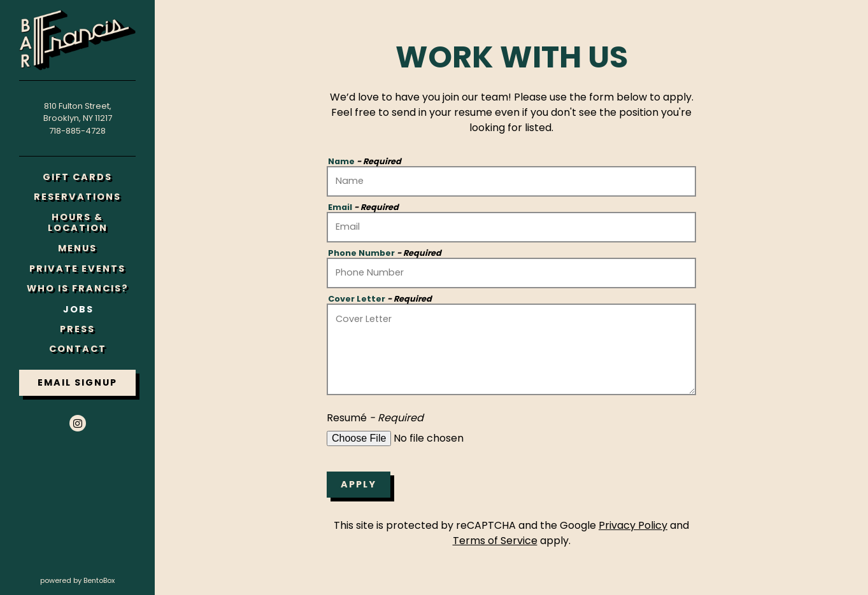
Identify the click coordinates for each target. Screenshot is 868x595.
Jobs (78, 309)
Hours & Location (78, 222)
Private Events (77, 269)
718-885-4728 (77, 131)
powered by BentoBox (97, 580)
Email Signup (77, 382)
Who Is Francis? (78, 288)
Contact (78, 349)
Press (77, 329)
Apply (359, 484)
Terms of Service (495, 541)
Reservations (80, 196)
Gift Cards (80, 177)
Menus (77, 248)
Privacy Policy (633, 525)
